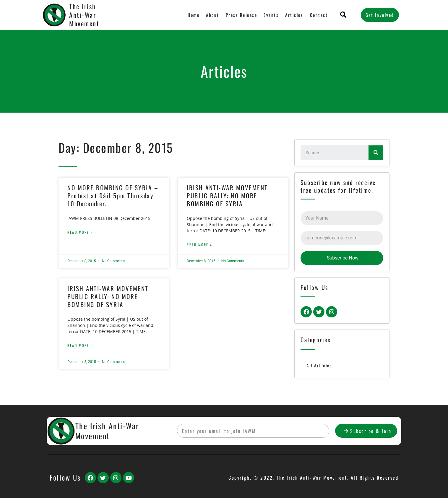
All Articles (319, 365)
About (213, 15)
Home (194, 15)
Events (271, 15)
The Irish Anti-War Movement (84, 15)
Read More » (80, 232)
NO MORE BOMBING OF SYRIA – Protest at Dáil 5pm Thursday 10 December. (113, 196)
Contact (319, 15)
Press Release (242, 15)
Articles (294, 15)
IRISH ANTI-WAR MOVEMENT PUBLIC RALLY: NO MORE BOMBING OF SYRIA (227, 196)
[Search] (376, 153)
